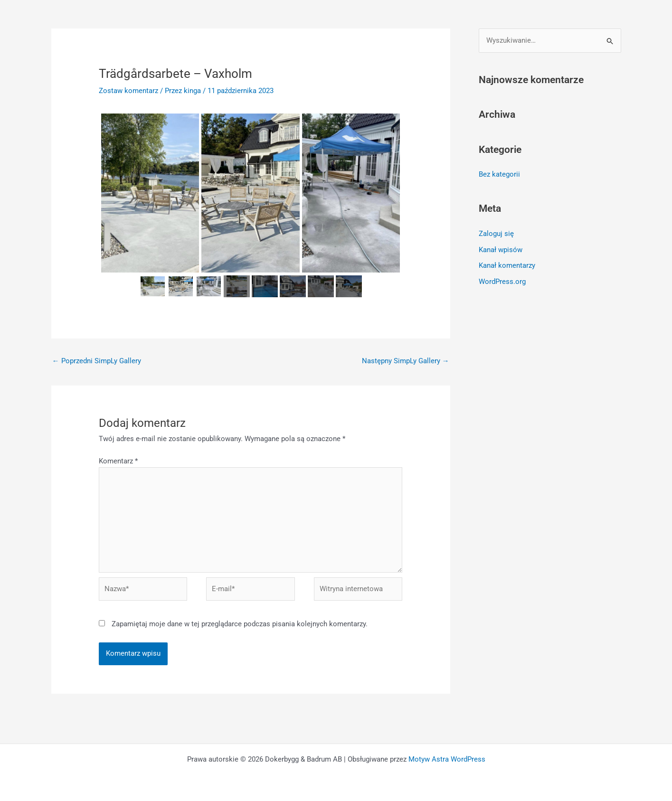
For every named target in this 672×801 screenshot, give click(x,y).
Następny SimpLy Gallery (406, 361)
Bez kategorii (499, 174)
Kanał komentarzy (507, 265)
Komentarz (118, 461)
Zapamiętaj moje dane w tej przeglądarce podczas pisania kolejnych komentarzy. (240, 624)
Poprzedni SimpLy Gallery (97, 361)
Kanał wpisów (501, 250)
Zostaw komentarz (128, 91)
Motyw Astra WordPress (447, 759)
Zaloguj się (496, 234)
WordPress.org (502, 282)
